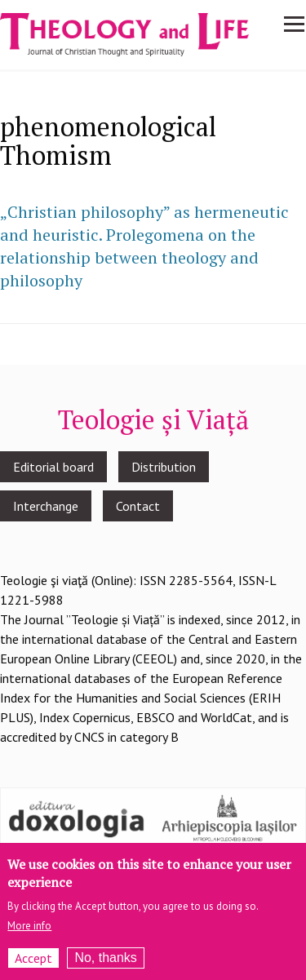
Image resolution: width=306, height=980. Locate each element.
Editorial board (53, 467)
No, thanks (105, 964)
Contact (138, 506)
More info (29, 932)
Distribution (164, 467)
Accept (33, 964)
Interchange (46, 506)
